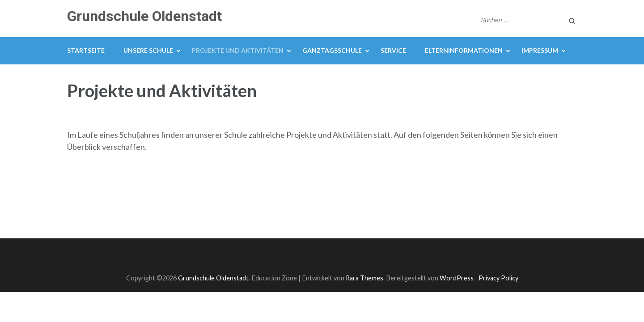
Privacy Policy (498, 278)
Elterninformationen (464, 50)
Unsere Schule (148, 50)
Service (393, 50)
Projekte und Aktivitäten (238, 50)
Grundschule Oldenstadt (144, 16)
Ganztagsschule (332, 50)
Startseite (86, 50)
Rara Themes (364, 278)
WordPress (457, 278)
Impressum (540, 50)
